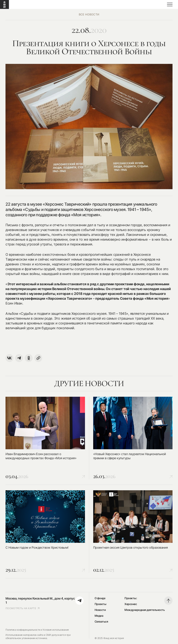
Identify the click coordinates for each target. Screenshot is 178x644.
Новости (100, 610)
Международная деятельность (145, 610)
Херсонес (131, 604)
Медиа (99, 616)
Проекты (101, 604)
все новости (89, 14)
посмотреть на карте (23, 608)
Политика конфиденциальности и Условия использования (37, 630)
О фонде (100, 598)
